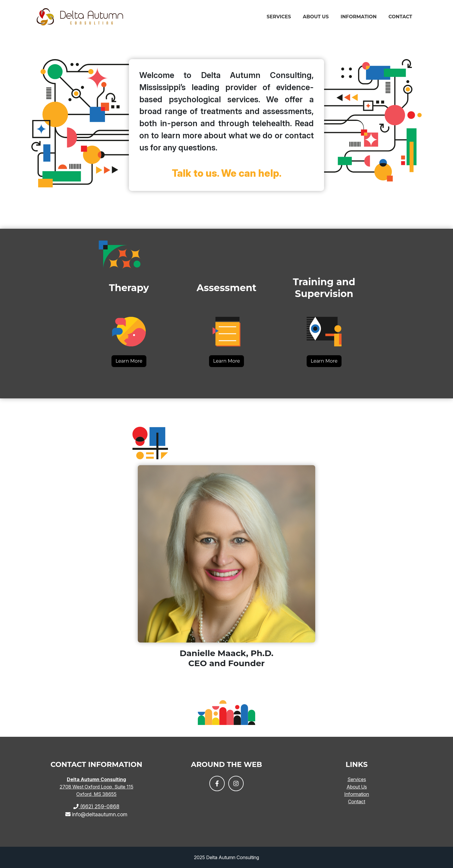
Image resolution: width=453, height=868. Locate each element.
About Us (316, 19)
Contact (400, 19)
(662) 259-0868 (96, 806)
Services (279, 19)
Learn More (129, 361)
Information (359, 19)
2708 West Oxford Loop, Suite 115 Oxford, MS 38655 (97, 787)
